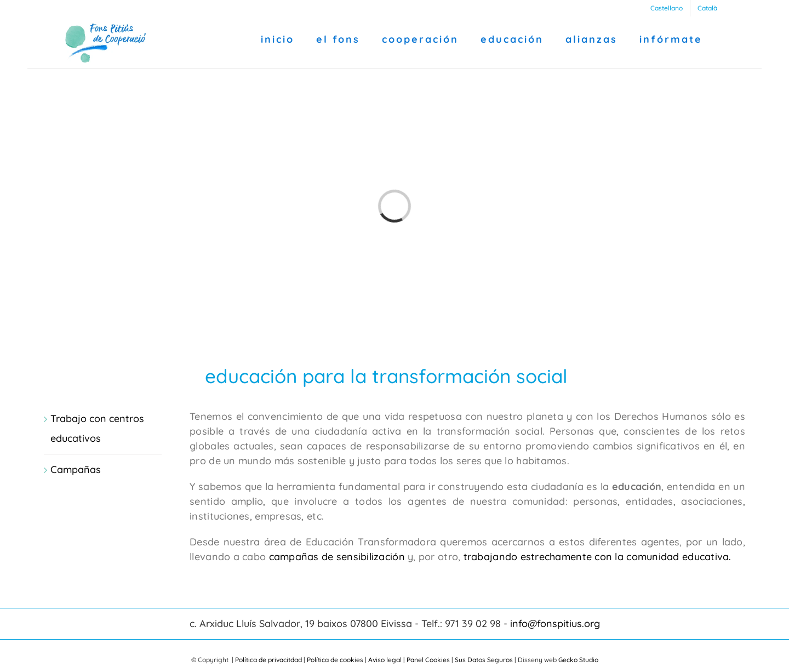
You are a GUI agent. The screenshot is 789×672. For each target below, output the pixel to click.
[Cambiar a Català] (707, 8)
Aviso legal (385, 660)
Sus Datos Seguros (484, 660)
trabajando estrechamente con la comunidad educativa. (596, 557)
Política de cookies (335, 660)
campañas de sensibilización (337, 557)
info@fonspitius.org (555, 623)
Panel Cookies (428, 660)
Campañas (76, 469)
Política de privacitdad (268, 660)
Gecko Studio (578, 660)
